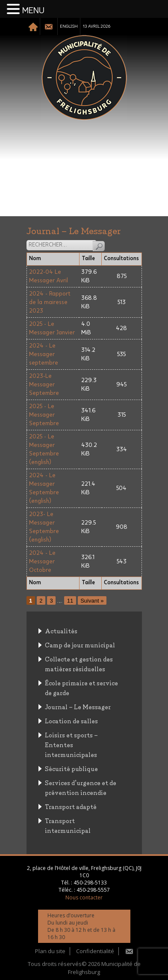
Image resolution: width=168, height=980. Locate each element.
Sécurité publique (71, 768)
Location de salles (71, 721)
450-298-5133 (90, 883)
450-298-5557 (93, 890)
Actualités (61, 631)
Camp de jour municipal (80, 645)
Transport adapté (71, 806)
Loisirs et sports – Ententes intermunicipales (71, 744)
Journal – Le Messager (78, 706)
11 (70, 601)
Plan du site (50, 951)
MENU (33, 11)
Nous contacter (84, 897)
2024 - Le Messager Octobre (42, 562)
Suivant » (92, 601)
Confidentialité (95, 951)
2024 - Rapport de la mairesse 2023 (50, 302)
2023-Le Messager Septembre (44, 385)
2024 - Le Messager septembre (44, 354)
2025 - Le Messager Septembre (44, 415)
